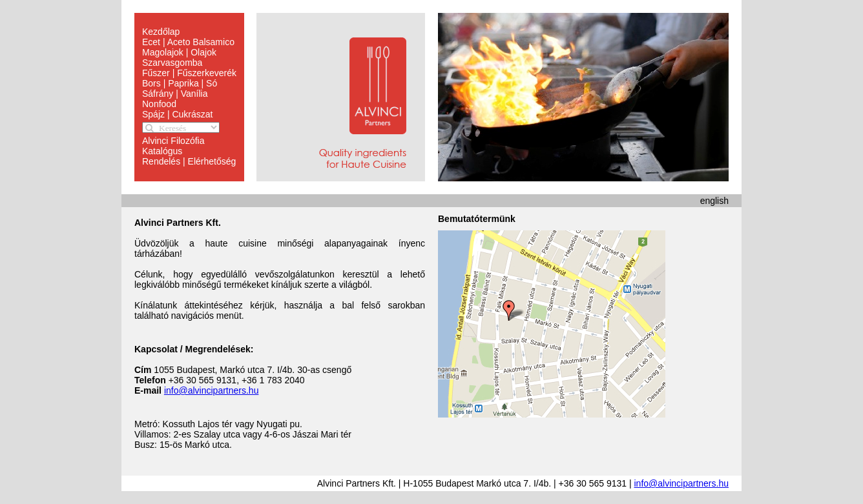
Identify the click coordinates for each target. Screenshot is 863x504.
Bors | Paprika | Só (180, 83)
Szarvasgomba (172, 63)
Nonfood (159, 104)
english (714, 201)
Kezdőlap (161, 32)
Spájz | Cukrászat (177, 114)
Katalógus (162, 151)
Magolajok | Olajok (179, 52)
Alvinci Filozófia (173, 141)
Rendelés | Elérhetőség (189, 161)
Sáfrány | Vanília (175, 94)
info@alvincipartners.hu (212, 390)
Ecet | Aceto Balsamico (188, 42)
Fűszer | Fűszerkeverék (189, 73)
